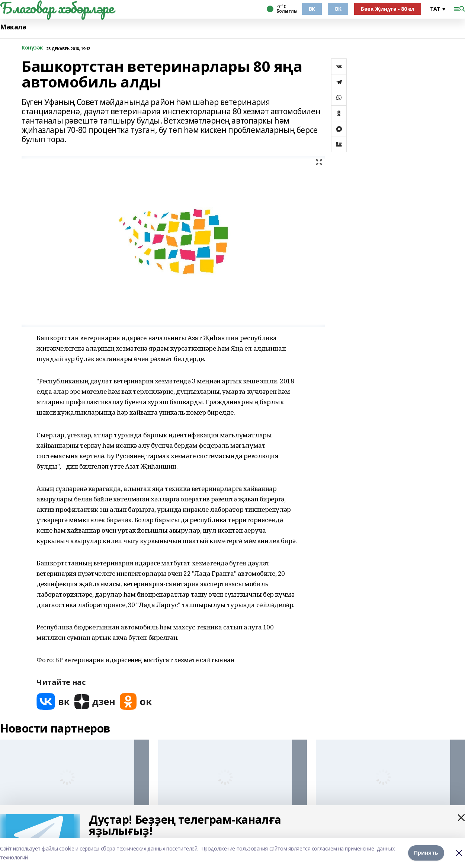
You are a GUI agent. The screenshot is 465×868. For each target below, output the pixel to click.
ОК (338, 9)
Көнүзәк (32, 48)
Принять (426, 853)
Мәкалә (13, 27)
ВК (312, 9)
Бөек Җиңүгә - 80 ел (388, 9)
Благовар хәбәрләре (57, 8)
